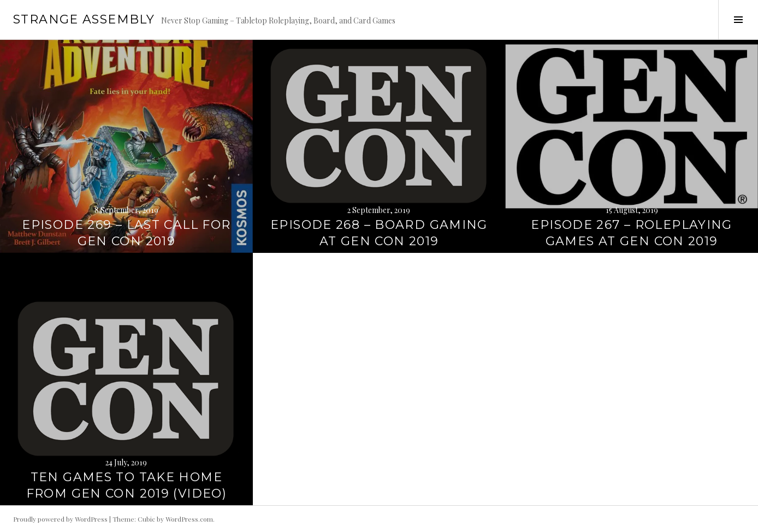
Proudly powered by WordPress (60, 519)
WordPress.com (189, 519)
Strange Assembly (84, 19)
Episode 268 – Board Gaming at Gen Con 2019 (379, 233)
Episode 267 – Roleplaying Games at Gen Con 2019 (631, 233)
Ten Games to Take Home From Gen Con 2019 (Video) (126, 485)
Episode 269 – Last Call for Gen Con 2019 (126, 233)
